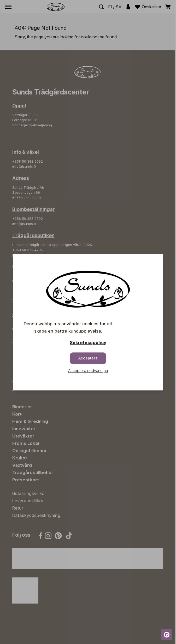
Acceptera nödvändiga (88, 371)
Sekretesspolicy (88, 342)
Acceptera (88, 358)
